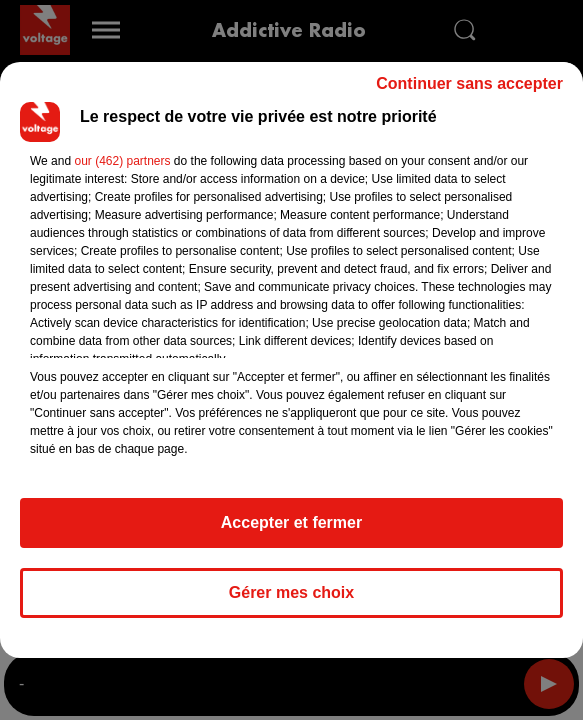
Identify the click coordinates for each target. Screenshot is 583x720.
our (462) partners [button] (122, 161)
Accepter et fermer (291, 522)
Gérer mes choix (291, 592)
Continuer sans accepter (469, 83)
